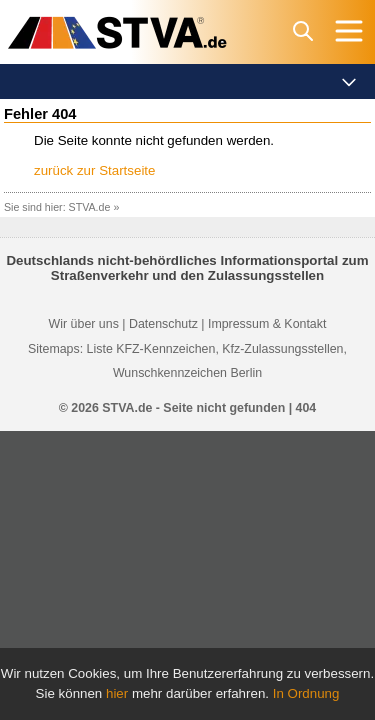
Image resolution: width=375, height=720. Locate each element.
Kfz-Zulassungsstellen (282, 349)
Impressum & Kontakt (267, 324)
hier (117, 693)
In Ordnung (306, 693)
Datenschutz (163, 324)
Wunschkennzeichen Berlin (187, 373)
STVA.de (90, 207)
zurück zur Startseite (94, 170)
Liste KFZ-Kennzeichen (151, 349)
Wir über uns (84, 324)
